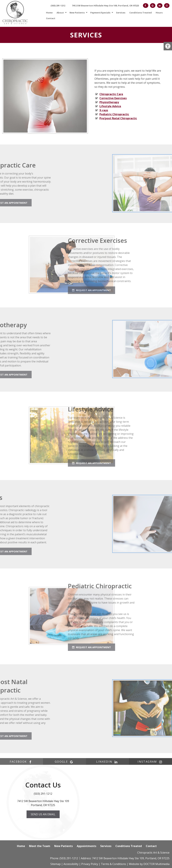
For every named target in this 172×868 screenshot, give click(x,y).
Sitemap (56, 864)
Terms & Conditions (113, 864)
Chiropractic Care (111, 94)
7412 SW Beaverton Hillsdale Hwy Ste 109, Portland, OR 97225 (105, 6)
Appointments (87, 846)
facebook (21, 762)
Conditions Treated (141, 13)
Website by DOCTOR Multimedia (149, 864)
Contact (51, 18)
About (60, 13)
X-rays (104, 110)
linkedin (107, 762)
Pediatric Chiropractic (114, 114)
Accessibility (71, 864)
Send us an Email (43, 814)
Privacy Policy (90, 864)
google (64, 762)
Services (121, 13)
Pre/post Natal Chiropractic (118, 118)
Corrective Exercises (113, 98)
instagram (150, 762)
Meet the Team (40, 846)
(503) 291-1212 (58, 6)
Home (49, 13)
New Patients (77, 13)
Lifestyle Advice (110, 106)
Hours (159, 13)
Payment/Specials (100, 13)
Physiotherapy (109, 102)
